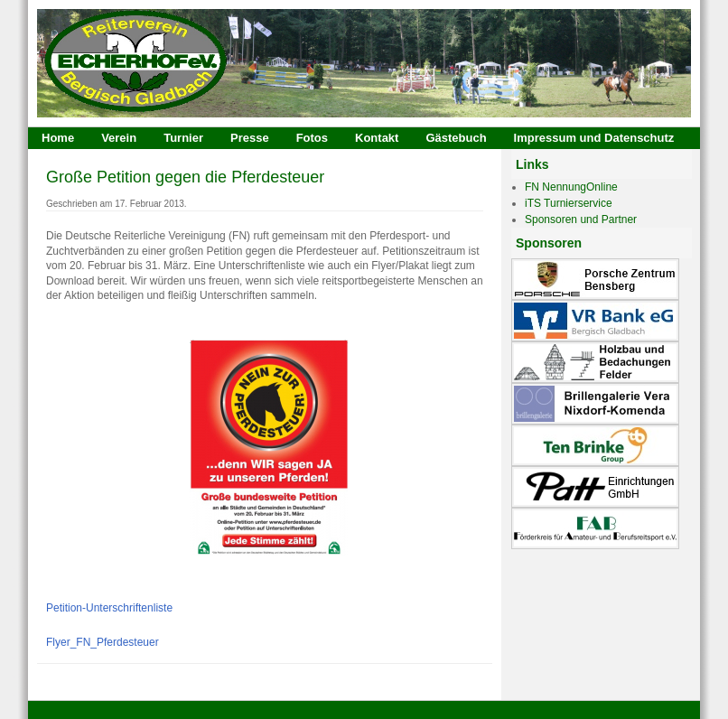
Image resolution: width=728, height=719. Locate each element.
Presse (250, 138)
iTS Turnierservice (569, 203)
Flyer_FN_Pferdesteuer (103, 642)
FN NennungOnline (571, 187)
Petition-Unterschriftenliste (109, 608)
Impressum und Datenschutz (594, 138)
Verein (119, 138)
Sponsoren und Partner (581, 219)
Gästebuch (456, 138)
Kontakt (377, 138)
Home (58, 138)
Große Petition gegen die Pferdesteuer (185, 177)
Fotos (312, 138)
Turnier (183, 138)
